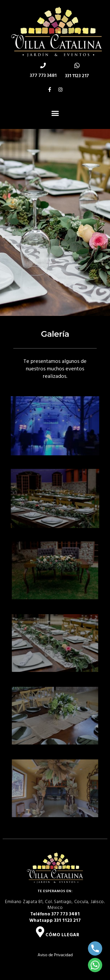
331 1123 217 (77, 76)
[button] (55, 113)
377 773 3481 (43, 76)
